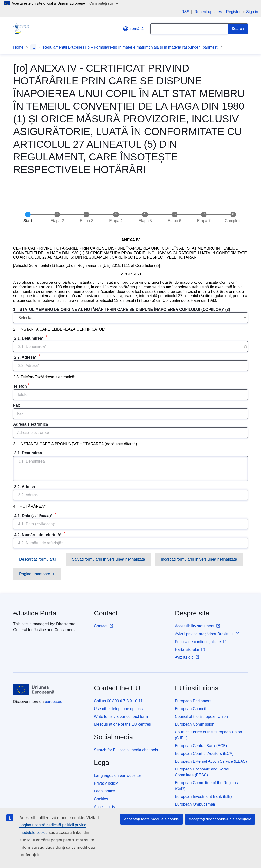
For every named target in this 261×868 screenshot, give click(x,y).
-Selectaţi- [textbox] (26, 318)
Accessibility (105, 807)
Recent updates (208, 12)
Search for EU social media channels (126, 750)
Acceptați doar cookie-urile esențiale (220, 819)
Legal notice (104, 791)
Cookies (101, 799)
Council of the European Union (201, 717)
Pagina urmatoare (35, 574)
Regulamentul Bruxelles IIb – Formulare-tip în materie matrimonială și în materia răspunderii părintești (131, 47)
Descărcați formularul (38, 559)
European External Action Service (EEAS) (211, 761)
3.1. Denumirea (28, 453)
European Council (190, 709)
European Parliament (193, 701)
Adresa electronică (31, 424)
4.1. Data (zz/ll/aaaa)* (33, 516)
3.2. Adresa (25, 487)
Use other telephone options (118, 709)
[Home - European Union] (34, 690)
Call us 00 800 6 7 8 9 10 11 (118, 701)
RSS (185, 12)
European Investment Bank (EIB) (203, 796)
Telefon (20, 386)
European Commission (195, 724)
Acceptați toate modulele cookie (151, 819)
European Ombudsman (195, 804)
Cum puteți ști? (104, 3)
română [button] (133, 29)
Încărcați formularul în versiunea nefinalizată (199, 559)
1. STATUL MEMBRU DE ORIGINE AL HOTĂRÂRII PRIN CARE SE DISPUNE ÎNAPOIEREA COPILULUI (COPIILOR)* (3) (122, 309)
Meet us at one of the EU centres (122, 724)
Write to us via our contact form (121, 717)
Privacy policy (106, 783)
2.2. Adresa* (25, 357)
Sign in (252, 12)
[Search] (238, 29)
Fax (17, 405)
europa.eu (54, 702)
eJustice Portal (36, 613)
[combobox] (130, 318)
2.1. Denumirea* (29, 338)
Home (18, 47)
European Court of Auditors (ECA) (204, 754)
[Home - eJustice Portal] (21, 29)
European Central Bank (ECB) (201, 746)
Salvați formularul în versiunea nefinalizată (108, 559)
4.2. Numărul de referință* (38, 535)
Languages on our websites (118, 775)
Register (233, 12)
